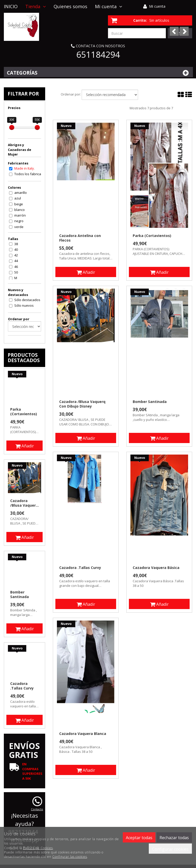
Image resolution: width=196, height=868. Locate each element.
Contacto (14, 19)
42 (16, 255)
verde (19, 227)
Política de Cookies (38, 848)
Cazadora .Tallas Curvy (80, 568)
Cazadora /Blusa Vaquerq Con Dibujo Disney (82, 404)
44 (16, 261)
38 (16, 244)
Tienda (36, 6)
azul (18, 198)
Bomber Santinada (150, 402)
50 (16, 272)
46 (16, 267)
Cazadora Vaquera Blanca (83, 734)
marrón (20, 215)
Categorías (98, 73)
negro (19, 221)
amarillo (21, 193)
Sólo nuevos (24, 305)
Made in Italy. (24, 168)
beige (19, 204)
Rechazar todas (174, 838)
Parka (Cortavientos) (152, 236)
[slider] (12, 127)
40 (16, 249)
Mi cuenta (157, 6)
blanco (20, 210)
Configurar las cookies (70, 857)
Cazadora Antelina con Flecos (80, 238)
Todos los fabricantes (31, 174)
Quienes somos (70, 6)
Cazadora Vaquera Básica (156, 568)
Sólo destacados (27, 300)
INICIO (11, 6)
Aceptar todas (139, 838)
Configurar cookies (170, 849)
